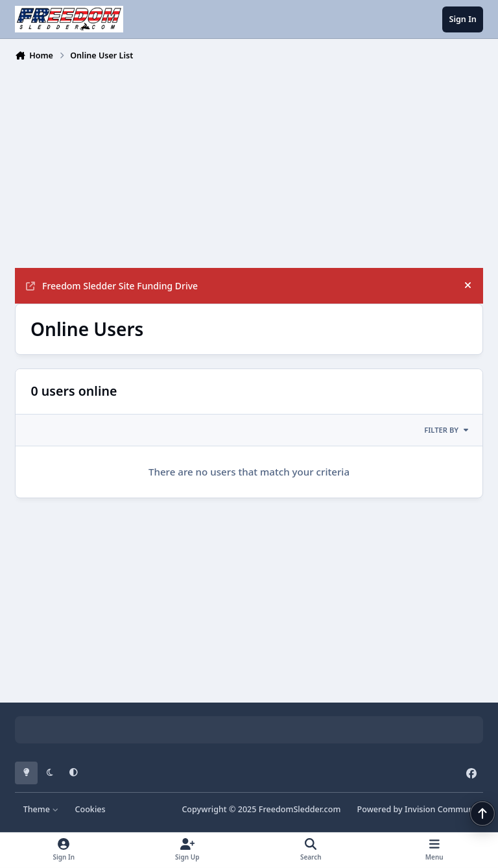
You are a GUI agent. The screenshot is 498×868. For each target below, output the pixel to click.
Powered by (420, 809)
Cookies (90, 809)
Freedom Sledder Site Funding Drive (112, 286)
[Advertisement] (249, 163)
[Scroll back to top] (482, 814)
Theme (41, 809)
